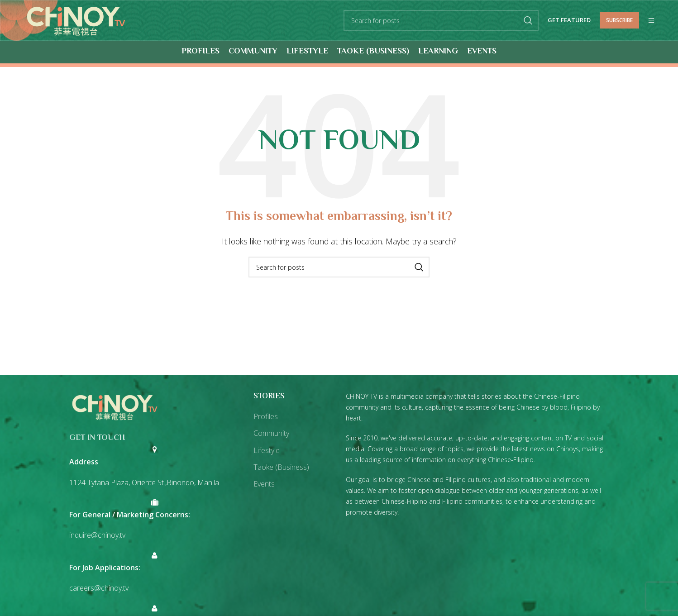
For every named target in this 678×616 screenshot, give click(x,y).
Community (271, 434)
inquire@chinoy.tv (97, 535)
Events (264, 484)
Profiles (266, 417)
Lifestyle (267, 450)
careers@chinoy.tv (99, 588)
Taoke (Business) (281, 468)
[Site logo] (76, 20)
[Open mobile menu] (651, 21)
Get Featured (569, 21)
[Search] (441, 21)
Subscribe (619, 20)
